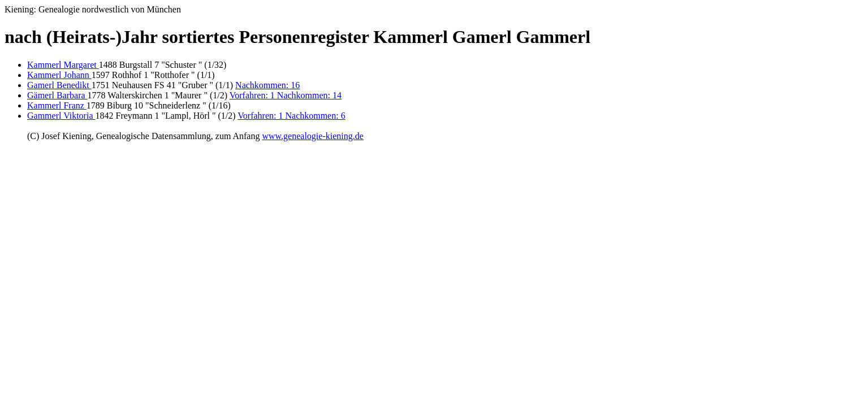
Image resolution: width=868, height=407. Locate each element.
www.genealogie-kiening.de (312, 136)
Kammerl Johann (59, 75)
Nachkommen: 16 (267, 85)
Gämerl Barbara (57, 95)
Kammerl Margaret (63, 65)
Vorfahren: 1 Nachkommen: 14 (286, 95)
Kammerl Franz (57, 105)
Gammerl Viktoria (61, 116)
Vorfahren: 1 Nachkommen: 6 (291, 116)
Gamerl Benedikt (59, 85)
